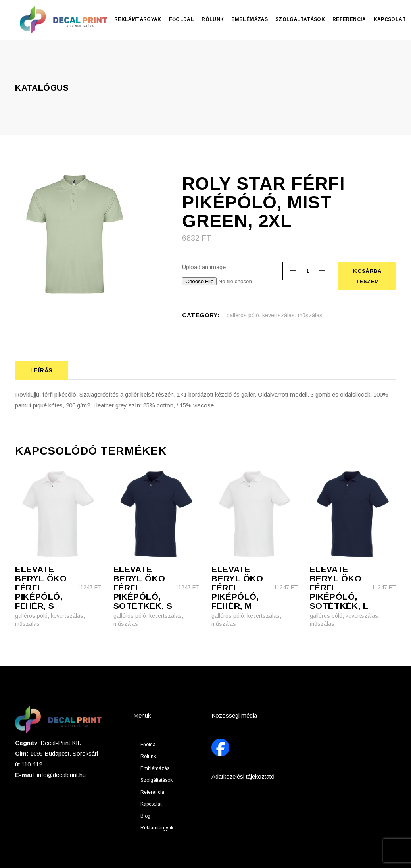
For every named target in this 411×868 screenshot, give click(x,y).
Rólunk (148, 756)
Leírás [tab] (41, 370)
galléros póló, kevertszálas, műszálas (275, 315)
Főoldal (149, 745)
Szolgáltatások (157, 780)
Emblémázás (155, 768)
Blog (145, 816)
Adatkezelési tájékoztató (243, 776)
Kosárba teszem (367, 276)
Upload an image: (205, 267)
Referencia (152, 792)
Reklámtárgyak (157, 828)
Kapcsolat (151, 804)
